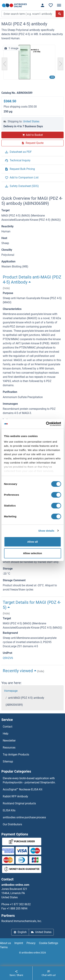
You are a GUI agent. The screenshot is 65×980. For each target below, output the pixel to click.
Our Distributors (12, 824)
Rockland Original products (19, 803)
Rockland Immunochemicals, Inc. (22, 921)
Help (6, 734)
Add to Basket (33, 135)
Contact (8, 727)
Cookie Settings (49, 943)
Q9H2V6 (8, 658)
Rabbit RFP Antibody (15, 796)
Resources (9, 748)
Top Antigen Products (16, 755)
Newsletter (9, 741)
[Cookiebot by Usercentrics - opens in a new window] (46, 424)
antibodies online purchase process (24, 817)
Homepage (11, 691)
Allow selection (32, 553)
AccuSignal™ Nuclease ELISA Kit (23, 789)
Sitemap (8, 761)
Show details (46, 531)
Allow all (32, 542)
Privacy (31, 943)
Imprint (19, 943)
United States (31, 121)
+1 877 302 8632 (20, 904)
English (20, 932)
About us (5, 943)
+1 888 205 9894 (17, 909)
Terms (4, 947)
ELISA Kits (9, 810)
